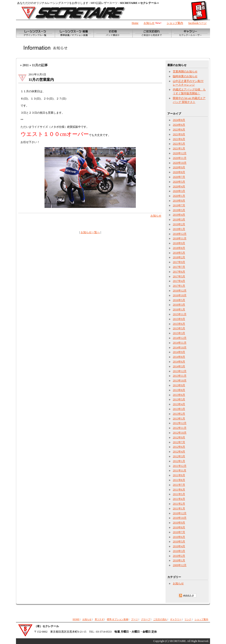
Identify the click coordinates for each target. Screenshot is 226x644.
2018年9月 (179, 243)
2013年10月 (180, 381)
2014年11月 (180, 343)
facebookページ (197, 23)
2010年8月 (179, 527)
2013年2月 (179, 414)
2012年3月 (179, 456)
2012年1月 (179, 461)
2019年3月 (179, 220)
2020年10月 (180, 163)
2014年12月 (180, 338)
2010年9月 (179, 523)
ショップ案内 (175, 23)
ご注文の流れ (160, 619)
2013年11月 (180, 376)
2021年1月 (179, 148)
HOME (76, 619)
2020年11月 (180, 158)
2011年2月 (179, 504)
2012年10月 (180, 433)
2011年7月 (179, 485)
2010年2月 (179, 556)
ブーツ (134, 619)
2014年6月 (179, 362)
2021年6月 (179, 139)
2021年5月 (179, 144)
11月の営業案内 (41, 80)
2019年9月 (179, 201)
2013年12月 (180, 371)
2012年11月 (180, 428)
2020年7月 (179, 177)
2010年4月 (179, 546)
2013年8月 (179, 390)
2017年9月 (179, 262)
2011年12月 (180, 466)
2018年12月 (180, 234)
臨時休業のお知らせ (185, 76)
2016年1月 (179, 309)
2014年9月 (179, 352)
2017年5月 (179, 276)
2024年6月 (179, 125)
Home (135, 23)
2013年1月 (179, 419)
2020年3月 (179, 191)
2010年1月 (179, 560)
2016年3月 (179, 305)
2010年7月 (179, 532)
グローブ (146, 619)
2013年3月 (179, 409)
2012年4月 (179, 452)
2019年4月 (179, 215)
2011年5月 (179, 494)
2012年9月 (179, 437)
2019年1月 (179, 229)
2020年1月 (179, 196)
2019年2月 (179, 224)
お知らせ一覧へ (90, 232)
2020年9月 (179, 167)
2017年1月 (179, 286)
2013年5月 (179, 399)
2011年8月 (179, 480)
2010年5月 (179, 542)
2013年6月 (179, 395)
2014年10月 (180, 348)
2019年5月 (179, 210)
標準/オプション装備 (117, 619)
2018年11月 (180, 238)
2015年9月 (179, 319)
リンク (188, 619)
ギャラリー (176, 619)
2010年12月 (180, 513)
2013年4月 (179, 404)
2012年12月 (180, 423)
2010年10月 (180, 518)
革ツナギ (99, 619)
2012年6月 (179, 447)
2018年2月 (179, 257)
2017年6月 (179, 272)
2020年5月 (179, 182)
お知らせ (149, 23)
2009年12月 (180, 565)
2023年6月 (179, 130)
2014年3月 (179, 366)
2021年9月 (179, 134)
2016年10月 (180, 295)
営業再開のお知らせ (185, 72)
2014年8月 (179, 357)
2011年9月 (179, 475)
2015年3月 (179, 333)
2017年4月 (179, 281)
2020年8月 (179, 172)
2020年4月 (179, 187)
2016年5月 (179, 300)
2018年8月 (179, 248)
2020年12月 (180, 153)
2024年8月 (179, 120)
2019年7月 (179, 205)
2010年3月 (179, 551)
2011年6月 (179, 490)
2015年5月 (179, 328)
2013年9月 (179, 385)
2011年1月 (179, 509)
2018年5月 (179, 253)
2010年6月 (179, 537)
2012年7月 (179, 442)
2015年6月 (179, 324)
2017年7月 (179, 267)
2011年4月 (179, 499)
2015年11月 (180, 314)
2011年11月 (180, 470)
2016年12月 (180, 291)
